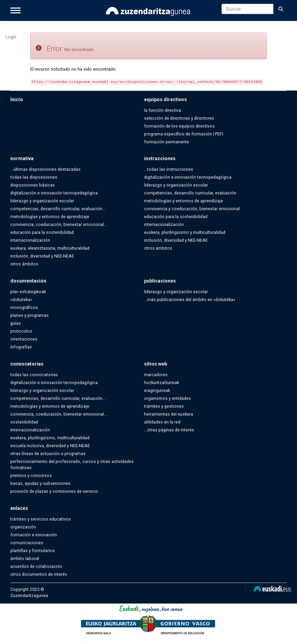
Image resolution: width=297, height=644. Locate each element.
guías (16, 323)
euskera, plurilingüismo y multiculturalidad (185, 232)
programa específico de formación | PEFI (184, 134)
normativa (22, 158)
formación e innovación (34, 535)
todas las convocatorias (34, 375)
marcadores (156, 375)
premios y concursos (31, 475)
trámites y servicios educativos (41, 519)
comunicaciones (27, 543)
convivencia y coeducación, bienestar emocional (192, 209)
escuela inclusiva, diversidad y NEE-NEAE (50, 446)
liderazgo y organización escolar (42, 201)
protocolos (21, 331)
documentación (28, 281)
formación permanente (167, 142)
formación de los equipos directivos (179, 126)
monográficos (24, 307)
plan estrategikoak (28, 292)
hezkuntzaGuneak (162, 383)
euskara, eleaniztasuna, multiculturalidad (50, 248)
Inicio (17, 99)
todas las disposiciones (34, 177)
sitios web (156, 364)
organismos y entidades (168, 398)
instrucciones (160, 158)
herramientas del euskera (169, 414)
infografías (21, 347)
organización (23, 527)
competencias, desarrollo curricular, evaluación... (58, 209)
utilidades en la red (162, 422)
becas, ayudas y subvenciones (40, 483)
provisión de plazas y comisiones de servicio (54, 491)
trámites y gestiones (164, 406)
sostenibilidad (24, 422)
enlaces (19, 508)
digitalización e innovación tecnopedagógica (54, 193)
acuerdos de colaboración (36, 566)
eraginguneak (157, 390)
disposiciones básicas (33, 185)
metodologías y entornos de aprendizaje (50, 217)
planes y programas (29, 315)
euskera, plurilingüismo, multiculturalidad (50, 438)
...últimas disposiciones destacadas (45, 169)
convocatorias (27, 364)
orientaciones (24, 339)
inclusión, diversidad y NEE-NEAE (42, 256)
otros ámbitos (24, 264)
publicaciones (160, 281)
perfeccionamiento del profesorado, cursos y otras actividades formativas (72, 464)
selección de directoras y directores (179, 118)
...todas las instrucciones (169, 169)
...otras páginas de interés (169, 430)
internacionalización (30, 240)
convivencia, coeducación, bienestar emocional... (59, 224)
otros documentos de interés (39, 574)
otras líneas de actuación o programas (48, 454)
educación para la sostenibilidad (42, 232)
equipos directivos (165, 99)
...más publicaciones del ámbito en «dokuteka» (190, 300)
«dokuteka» (21, 300)
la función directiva (163, 110)
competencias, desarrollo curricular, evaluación (190, 193)
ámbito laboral (25, 558)
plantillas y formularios (33, 551)
